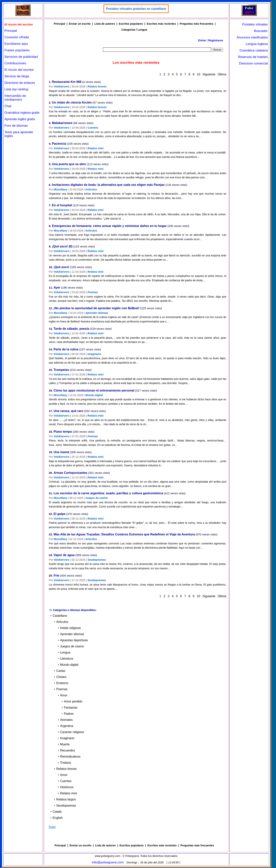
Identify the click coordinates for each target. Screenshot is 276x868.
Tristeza (64, 763)
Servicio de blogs (17, 76)
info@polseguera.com (108, 862)
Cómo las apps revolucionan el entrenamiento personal (94, 391)
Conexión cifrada (17, 37)
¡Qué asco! (61, 267)
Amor (62, 695)
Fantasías (69, 708)
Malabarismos (62, 123)
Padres (68, 714)
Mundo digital (94, 395)
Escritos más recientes (161, 24)
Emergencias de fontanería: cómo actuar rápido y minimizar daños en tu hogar (109, 226)
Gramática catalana (254, 50)
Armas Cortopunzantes (70, 473)
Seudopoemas (97, 560)
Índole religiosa (69, 628)
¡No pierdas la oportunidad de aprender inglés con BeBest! (96, 308)
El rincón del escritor (19, 70)
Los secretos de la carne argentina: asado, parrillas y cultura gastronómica (108, 493)
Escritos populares (131, 24)
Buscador (261, 31)
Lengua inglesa (257, 44)
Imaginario (94, 354)
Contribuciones (15, 63)
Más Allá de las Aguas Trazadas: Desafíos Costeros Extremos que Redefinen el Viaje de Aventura (124, 535)
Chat (8, 106)
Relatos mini (96, 148)
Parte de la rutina (66, 350)
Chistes (60, 677)
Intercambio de (15, 98)
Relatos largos (65, 799)
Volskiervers (62, 86)
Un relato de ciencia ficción (72, 103)
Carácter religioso (71, 732)
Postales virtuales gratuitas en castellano (136, 9)
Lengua (64, 652)
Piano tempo (63, 432)
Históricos (66, 787)
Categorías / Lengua (134, 30)
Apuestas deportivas (73, 640)
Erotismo (61, 683)
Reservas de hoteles (253, 57)
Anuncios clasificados (252, 37)
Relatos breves (97, 86)
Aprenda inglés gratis (20, 119)
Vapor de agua (64, 555)
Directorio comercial (253, 63)
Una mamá (61, 452)
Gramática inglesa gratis (22, 113)
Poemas (93, 292)
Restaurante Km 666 (67, 82)
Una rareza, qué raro (68, 411)
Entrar (202, 40)
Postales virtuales (255, 24)
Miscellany (60, 189)
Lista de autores (105, 24)
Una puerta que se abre (69, 164)
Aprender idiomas (97, 313)
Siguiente (209, 74)
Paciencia (59, 144)
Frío (56, 576)
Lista (16, 89)
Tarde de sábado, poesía (71, 329)
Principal (11, 31)
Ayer (57, 288)
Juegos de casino (97, 498)
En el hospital (62, 205)
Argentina (65, 726)
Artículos (91, 189)
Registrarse (216, 40)
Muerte (64, 744)
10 (198, 74)
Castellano (59, 616)
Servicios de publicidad (21, 57)
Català (56, 812)
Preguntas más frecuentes (197, 24)
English (56, 818)
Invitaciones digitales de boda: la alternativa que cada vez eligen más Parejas (108, 185)
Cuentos (93, 128)
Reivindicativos (69, 757)
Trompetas (61, 370)
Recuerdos (66, 750)
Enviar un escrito (80, 24)
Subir (52, 827)
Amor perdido (72, 701)
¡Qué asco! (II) (62, 247)
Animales (65, 720)
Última (222, 74)
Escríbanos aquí (16, 44)
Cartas (60, 671)
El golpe (59, 514)
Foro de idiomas (16, 126)
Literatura (65, 659)
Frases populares (17, 50)
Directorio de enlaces (20, 83)
